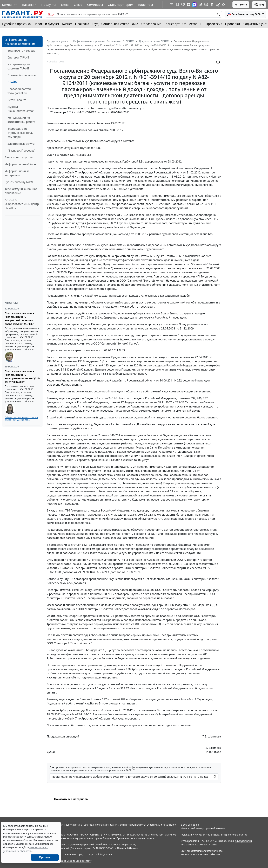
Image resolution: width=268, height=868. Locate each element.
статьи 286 (200, 654)
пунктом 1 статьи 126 (124, 365)
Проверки (233, 24)
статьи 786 (63, 510)
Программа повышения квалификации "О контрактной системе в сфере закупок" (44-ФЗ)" (19, 319)
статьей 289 (118, 699)
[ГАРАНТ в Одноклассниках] (212, 5)
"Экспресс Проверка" (21, 151)
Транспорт (172, 24)
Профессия (214, 24)
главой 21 (167, 491)
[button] (245, 14)
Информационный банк (21, 164)
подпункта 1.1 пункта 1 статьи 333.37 (105, 688)
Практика (82, 24)
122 (83, 227)
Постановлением (58, 234)
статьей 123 (101, 365)
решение (120, 172)
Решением (54, 215)
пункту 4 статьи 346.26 (75, 467)
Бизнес (67, 24)
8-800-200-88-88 (190, 825)
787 (205, 398)
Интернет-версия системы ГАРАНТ (19, 66)
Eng (259, 5)
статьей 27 (117, 402)
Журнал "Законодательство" (21, 109)
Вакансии (29, 5)
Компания (10, 5)
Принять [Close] (45, 857)
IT (202, 24)
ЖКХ (135, 24)
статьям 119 (72, 227)
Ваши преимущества (19, 157)
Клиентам (146, 5)
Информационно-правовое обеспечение (20, 42)
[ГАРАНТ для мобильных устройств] (177, 5)
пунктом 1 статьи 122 (78, 365)
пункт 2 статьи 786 (169, 256)
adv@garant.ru (243, 841)
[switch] (51, 14)
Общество (190, 24)
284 (89, 318)
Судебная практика (16, 24)
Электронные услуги (21, 144)
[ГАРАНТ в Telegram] (200, 5)
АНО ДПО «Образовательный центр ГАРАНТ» (22, 204)
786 (199, 398)
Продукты (49, 5)
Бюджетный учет (255, 24)
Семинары (95, 5)
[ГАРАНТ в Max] (194, 5)
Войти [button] (241, 5)
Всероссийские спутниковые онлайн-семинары (22, 133)
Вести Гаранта (17, 100)
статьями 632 (187, 398)
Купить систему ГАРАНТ (20, 182)
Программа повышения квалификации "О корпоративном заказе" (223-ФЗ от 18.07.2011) (22, 377)
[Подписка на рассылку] (172, 5)
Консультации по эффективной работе (21, 120)
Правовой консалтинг (22, 75)
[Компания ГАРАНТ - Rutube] (218, 5)
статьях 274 (78, 318)
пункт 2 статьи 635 (143, 256)
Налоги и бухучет (46, 24)
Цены (65, 5)
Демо (78, 5)
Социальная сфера (115, 24)
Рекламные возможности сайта (199, 844)
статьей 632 (79, 545)
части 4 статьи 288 (119, 669)
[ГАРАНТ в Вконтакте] (183, 5)
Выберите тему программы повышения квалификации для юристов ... (21, 419)
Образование (151, 24)
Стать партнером (121, 5)
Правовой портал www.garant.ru (19, 91)
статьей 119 (54, 365)
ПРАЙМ (12, 82)
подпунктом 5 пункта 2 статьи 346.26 (93, 398)
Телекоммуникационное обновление (21, 191)
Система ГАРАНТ (18, 57)
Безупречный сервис (21, 51)
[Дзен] (189, 5)
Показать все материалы (69, 799)
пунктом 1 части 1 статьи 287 (88, 699)
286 (97, 318)
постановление (95, 177)
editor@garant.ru (238, 835)
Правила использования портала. (136, 838)
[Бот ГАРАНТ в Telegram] (206, 5)
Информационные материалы (17, 173)
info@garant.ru (107, 854)
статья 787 (83, 538)
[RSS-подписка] (224, 5)
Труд (95, 24)
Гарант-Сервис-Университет (74, 861)
